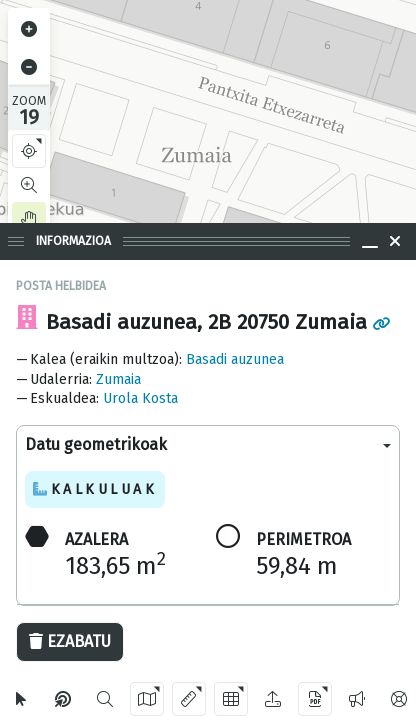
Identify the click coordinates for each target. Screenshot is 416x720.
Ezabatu (70, 641)
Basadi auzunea (235, 359)
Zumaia (118, 379)
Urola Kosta (140, 398)
